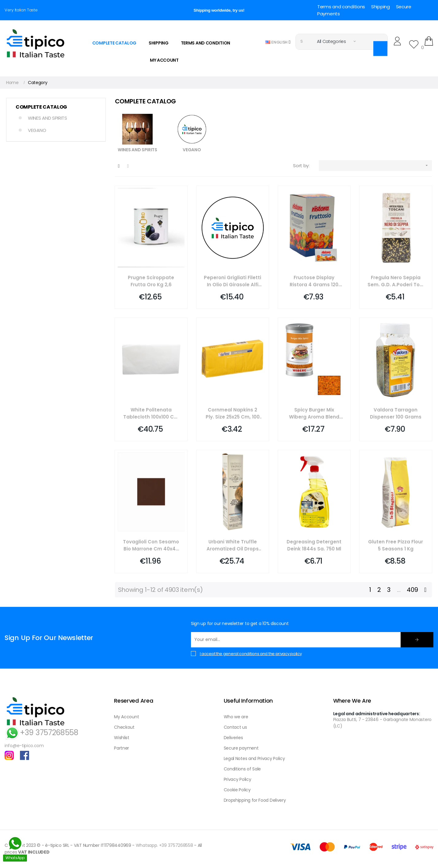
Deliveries (233, 738)
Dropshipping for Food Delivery (255, 800)
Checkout (124, 727)
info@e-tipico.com (24, 746)
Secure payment (241, 748)
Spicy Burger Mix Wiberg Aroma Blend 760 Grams (314, 413)
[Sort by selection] (375, 166)
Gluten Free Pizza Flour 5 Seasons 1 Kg (396, 545)
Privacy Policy (238, 779)
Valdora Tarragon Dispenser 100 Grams (396, 413)
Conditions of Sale (242, 769)
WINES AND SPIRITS (48, 118)
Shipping (381, 7)
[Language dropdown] (278, 42)
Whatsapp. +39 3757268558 (164, 845)
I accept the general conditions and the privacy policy (251, 654)
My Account (126, 717)
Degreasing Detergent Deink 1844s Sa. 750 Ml (314, 545)
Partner (122, 748)
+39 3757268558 (42, 733)
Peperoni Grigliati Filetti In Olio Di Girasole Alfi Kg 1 (232, 281)
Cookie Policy (237, 790)
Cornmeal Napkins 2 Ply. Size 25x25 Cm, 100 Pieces (233, 413)
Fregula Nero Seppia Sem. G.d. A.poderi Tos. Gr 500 (396, 281)
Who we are (236, 717)
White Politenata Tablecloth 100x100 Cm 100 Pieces (151, 413)
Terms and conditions (341, 7)
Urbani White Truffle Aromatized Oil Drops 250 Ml (233, 545)
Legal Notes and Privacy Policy (254, 758)
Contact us (235, 727)
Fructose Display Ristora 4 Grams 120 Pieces (314, 281)
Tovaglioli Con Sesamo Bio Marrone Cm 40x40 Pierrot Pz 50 (151, 545)
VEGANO (37, 130)
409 (412, 590)
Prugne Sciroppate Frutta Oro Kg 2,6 (151, 281)
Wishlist (122, 738)
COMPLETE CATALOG (41, 107)
